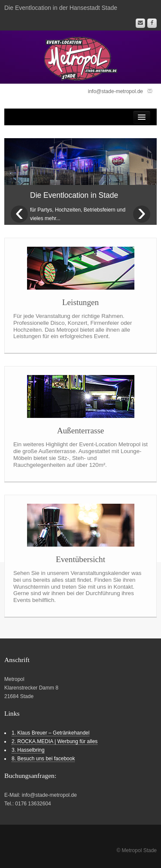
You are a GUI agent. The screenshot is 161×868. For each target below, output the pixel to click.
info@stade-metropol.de (115, 91)
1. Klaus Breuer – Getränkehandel (50, 733)
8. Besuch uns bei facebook (43, 759)
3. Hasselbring (28, 750)
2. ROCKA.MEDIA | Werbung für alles (55, 741)
